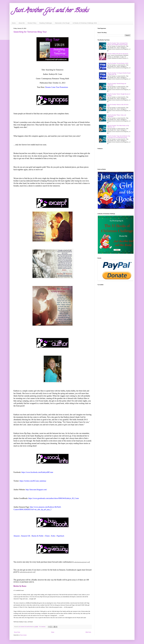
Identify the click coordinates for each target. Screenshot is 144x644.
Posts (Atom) (23, 635)
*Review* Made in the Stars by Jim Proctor (118, 54)
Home (14, 23)
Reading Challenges (46, 23)
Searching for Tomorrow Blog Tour (30, 32)
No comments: (43, 627)
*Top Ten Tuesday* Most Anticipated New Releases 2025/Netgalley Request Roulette (117, 44)
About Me (22, 23)
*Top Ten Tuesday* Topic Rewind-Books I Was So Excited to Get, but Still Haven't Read (119, 137)
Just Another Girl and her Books (51, 11)
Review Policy (32, 23)
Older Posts (88, 632)
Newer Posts (17, 632)
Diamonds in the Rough (62, 23)
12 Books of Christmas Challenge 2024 (85, 23)
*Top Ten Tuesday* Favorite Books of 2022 (118, 63)
